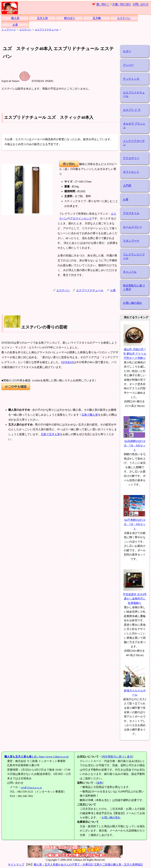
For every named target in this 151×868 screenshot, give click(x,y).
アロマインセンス (81, 218)
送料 (100, 783)
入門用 (127, 186)
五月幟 (97, 18)
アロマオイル (131, 213)
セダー (127, 51)
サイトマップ (16, 865)
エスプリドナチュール (47, 30)
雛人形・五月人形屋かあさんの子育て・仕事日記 (64, 865)
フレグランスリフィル (134, 256)
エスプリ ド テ (132, 110)
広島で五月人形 (50, 434)
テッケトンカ (131, 79)
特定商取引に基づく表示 (134, 287)
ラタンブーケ (131, 241)
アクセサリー (131, 158)
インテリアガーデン (134, 143)
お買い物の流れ (133, 303)
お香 (15, 25)
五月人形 (42, 18)
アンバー (128, 65)
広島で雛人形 (90, 415)
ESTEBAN (67, 362)
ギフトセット (131, 172)
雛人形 (15, 18)
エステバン (124, 18)
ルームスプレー (133, 227)
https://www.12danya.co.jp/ (37, 757)
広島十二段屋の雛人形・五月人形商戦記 (119, 865)
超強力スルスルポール (135, 690)
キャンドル (130, 272)
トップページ (9, 30)
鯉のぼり (70, 18)
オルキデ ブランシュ (134, 125)
